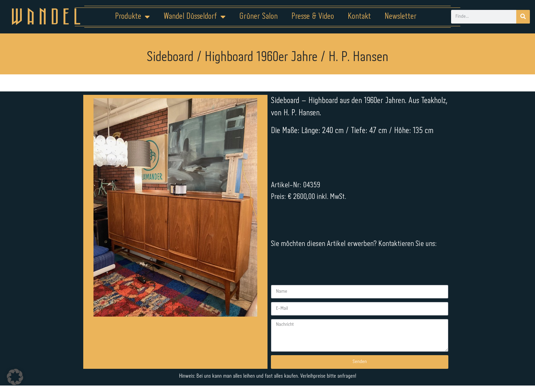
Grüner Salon (258, 17)
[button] (15, 377)
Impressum (226, 371)
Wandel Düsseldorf (194, 17)
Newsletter (401, 17)
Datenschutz (272, 371)
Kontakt (359, 17)
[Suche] (523, 17)
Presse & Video (313, 17)
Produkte (132, 17)
